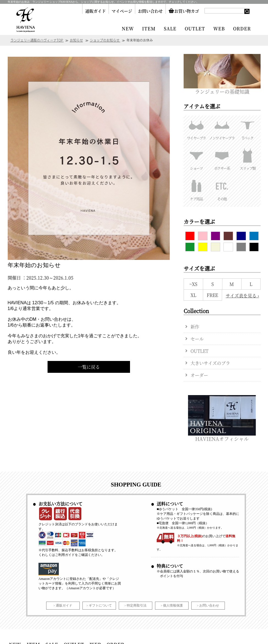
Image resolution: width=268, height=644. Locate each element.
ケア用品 (196, 189)
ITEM (149, 28)
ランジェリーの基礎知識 (222, 89)
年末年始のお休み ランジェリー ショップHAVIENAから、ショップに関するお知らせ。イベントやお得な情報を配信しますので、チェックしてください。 (103, 2)
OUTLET (195, 28)
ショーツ (196, 158)
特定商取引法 (137, 605)
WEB (219, 28)
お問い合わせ (150, 11)
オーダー (199, 375)
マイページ (122, 11)
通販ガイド (96, 11)
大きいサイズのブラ (210, 363)
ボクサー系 (222, 158)
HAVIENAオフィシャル (222, 436)
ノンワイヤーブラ (222, 128)
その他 (222, 189)
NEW (128, 28)
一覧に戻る (89, 367)
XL (193, 295)
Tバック (248, 128)
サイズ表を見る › (242, 296)
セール (197, 339)
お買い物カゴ (184, 11)
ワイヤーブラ (196, 128)
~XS (193, 284)
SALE (170, 28)
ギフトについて (100, 605)
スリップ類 (248, 158)
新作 (195, 327)
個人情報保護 (173, 605)
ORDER (242, 28)
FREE (212, 295)
